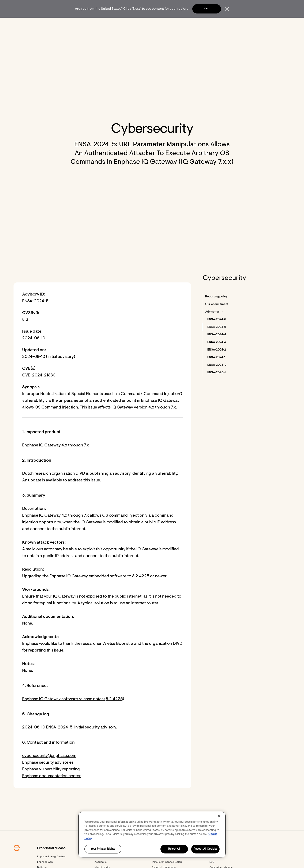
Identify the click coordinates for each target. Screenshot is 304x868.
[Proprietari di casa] (84, 23)
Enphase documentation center (51, 787)
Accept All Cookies (205, 849)
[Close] (219, 816)
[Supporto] (176, 23)
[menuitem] (84, 23)
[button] (239, 23)
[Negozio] (159, 23)
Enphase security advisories (48, 774)
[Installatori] (141, 23)
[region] (152, 835)
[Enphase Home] (60, 23)
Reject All (174, 849)
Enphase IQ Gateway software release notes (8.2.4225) (73, 711)
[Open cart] (226, 23)
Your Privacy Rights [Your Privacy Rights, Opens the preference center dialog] (103, 849)
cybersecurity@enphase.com (49, 767)
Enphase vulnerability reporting (51, 781)
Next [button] (207, 9)
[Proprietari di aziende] (115, 23)
